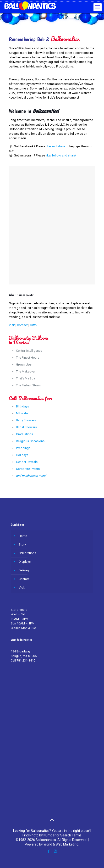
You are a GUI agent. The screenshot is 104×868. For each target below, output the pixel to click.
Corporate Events (28, 469)
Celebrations (27, 553)
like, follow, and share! (61, 155)
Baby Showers (26, 420)
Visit (12, 325)
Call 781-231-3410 (23, 660)
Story (22, 544)
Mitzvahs (22, 413)
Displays (25, 562)
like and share (55, 146)
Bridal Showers (26, 427)
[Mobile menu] (98, 7)
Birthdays (22, 406)
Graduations (25, 434)
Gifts (33, 325)
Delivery (24, 570)
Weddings (23, 448)
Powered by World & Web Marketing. (52, 844)
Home (23, 536)
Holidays (22, 455)
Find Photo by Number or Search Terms (52, 835)
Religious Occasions (30, 441)
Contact (22, 325)
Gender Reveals (27, 462)
